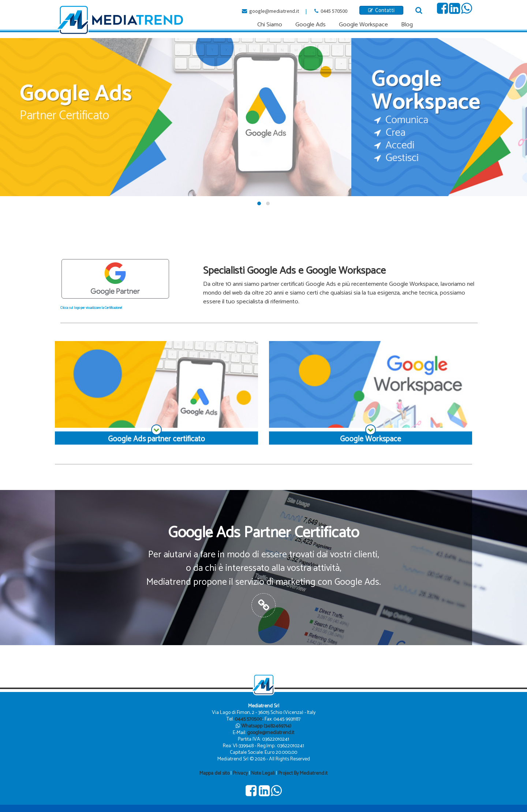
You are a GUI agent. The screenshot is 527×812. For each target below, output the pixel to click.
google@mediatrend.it (274, 11)
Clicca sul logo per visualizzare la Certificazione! (91, 308)
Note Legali (263, 773)
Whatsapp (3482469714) (266, 726)
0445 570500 (334, 11)
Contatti (381, 10)
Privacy (240, 773)
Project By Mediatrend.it (303, 773)
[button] (259, 203)
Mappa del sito (214, 773)
